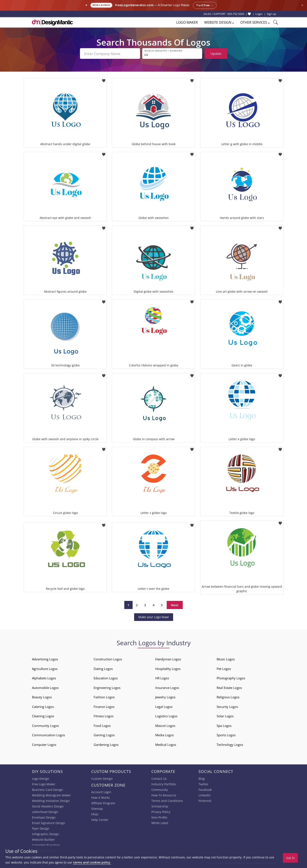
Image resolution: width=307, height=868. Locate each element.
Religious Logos (228, 697)
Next (175, 605)
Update (216, 54)
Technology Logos (230, 745)
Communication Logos (49, 735)
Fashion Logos (104, 697)
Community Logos (45, 726)
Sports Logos (226, 735)
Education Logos (106, 678)
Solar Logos (225, 716)
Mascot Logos (165, 726)
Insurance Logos (167, 688)
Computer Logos (44, 745)
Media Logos (164, 735)
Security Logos (227, 707)
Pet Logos (224, 669)
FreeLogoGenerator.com (134, 5)
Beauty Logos (42, 697)
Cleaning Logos (43, 716)
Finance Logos (104, 707)
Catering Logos (43, 707)
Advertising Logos (45, 659)
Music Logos (226, 659)
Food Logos (102, 726)
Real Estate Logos (229, 688)
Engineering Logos (107, 688)
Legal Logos (164, 707)
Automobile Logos (45, 688)
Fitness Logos (104, 716)
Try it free (205, 5)
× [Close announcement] (302, 5)
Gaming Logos (104, 735)
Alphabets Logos (44, 678)
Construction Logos (108, 659)
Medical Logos (166, 745)
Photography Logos (231, 678)
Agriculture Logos (45, 669)
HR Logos (162, 678)
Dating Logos (103, 669)
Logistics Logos (166, 716)
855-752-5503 (236, 14)
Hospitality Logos (168, 669)
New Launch (101, 5)
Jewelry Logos (165, 697)
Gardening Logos (106, 745)
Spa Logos (224, 726)
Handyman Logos (168, 659)
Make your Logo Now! (154, 617)
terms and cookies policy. (92, 862)
